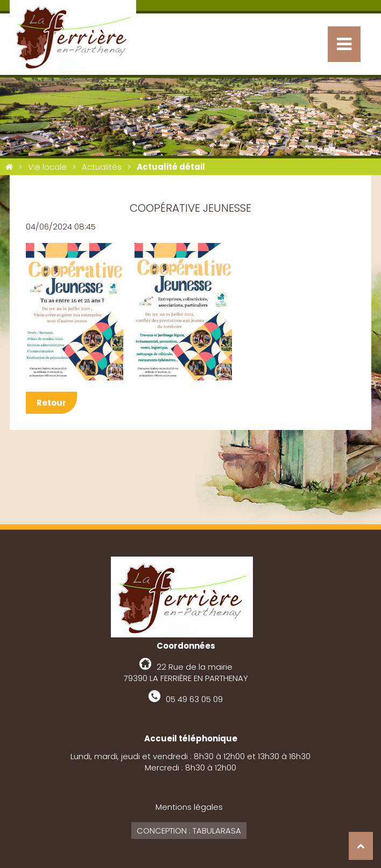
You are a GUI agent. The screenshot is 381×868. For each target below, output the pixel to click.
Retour (51, 403)
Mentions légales (189, 807)
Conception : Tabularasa (189, 831)
